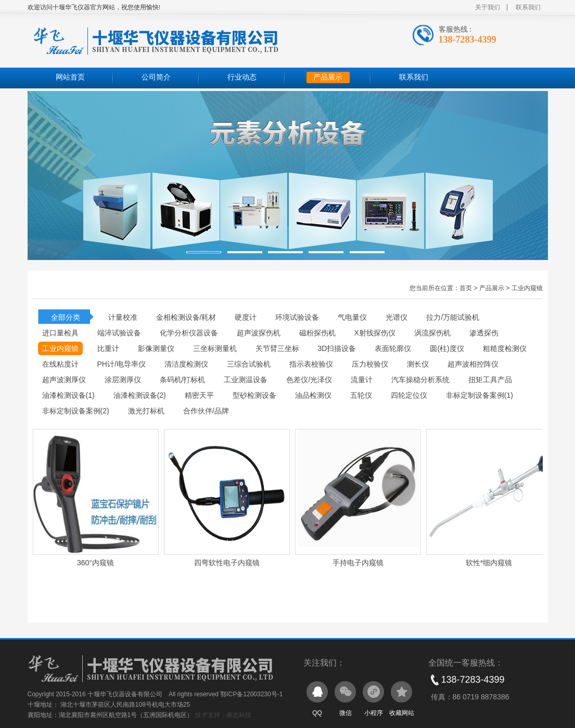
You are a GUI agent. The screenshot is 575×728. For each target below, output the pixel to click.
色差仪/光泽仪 (309, 380)
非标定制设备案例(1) (480, 395)
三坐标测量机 (215, 348)
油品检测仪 (313, 395)
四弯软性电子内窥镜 (227, 563)
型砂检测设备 (254, 395)
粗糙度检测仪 (505, 348)
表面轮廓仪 (393, 348)
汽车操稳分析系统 (420, 380)
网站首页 (70, 77)
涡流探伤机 (432, 333)
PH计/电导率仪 (122, 364)
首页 (466, 288)
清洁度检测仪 (186, 364)
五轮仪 (361, 395)
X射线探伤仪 (375, 333)
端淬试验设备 (119, 333)
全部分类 (66, 317)
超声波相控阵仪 (473, 364)
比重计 (108, 348)
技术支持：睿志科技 (223, 715)
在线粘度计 (60, 364)
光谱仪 (397, 317)
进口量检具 (60, 333)
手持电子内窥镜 (358, 563)
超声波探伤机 (259, 333)
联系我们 (528, 7)
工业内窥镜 (527, 288)
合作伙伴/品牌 (206, 411)
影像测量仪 (156, 348)
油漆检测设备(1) (68, 395)
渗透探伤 (484, 333)
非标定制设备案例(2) (76, 411)
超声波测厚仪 (64, 380)
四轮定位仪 (409, 395)
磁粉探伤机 (317, 333)
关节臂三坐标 (277, 348)
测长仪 (418, 364)
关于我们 (488, 7)
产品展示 (328, 77)
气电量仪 (352, 317)
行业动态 (242, 77)
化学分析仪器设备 (189, 333)
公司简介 (156, 77)
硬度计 (246, 317)
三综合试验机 (249, 364)
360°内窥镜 (95, 563)
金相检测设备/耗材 (186, 317)
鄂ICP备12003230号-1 (251, 694)
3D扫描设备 (337, 348)
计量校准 (123, 317)
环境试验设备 (297, 317)
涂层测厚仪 (123, 380)
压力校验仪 (370, 364)
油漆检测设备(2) (140, 395)
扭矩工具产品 (490, 380)
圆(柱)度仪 (447, 348)
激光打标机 (146, 411)
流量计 (362, 380)
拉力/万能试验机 (453, 317)
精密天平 (199, 395)
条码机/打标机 (183, 380)
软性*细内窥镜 (489, 563)
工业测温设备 (246, 380)
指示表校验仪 (311, 364)
